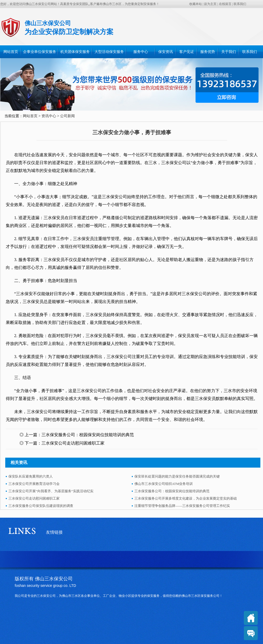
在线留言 (225, 4)
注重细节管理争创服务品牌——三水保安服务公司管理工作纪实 (182, 506)
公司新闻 (67, 116)
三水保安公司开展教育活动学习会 (34, 484)
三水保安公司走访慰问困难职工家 (73, 443)
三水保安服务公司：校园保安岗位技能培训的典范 (88, 435)
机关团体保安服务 (75, 52)
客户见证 (187, 52)
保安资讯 (166, 52)
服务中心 (141, 52)
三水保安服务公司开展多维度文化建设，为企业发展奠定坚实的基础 (186, 498)
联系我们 (240, 4)
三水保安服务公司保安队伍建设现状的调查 (41, 506)
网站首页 (11, 52)
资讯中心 (49, 116)
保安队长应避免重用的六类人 (31, 476)
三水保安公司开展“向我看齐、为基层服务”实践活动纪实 (51, 491)
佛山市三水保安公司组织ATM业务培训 (164, 484)
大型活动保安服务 (109, 52)
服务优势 (208, 52)
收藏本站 (196, 4)
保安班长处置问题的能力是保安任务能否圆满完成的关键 (177, 476)
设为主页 (210, 4)
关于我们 (229, 52)
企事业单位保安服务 (40, 52)
